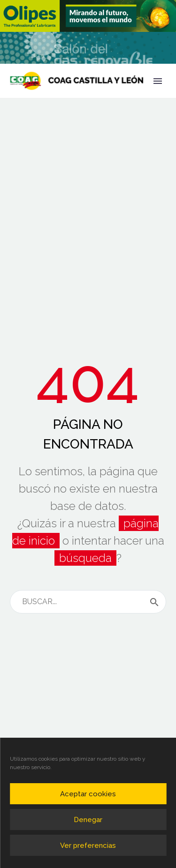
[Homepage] (77, 81)
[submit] (154, 602)
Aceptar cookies (88, 794)
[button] (88, 16)
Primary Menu (158, 81)
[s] (88, 602)
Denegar (88, 820)
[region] (88, 16)
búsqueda (85, 558)
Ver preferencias (88, 846)
